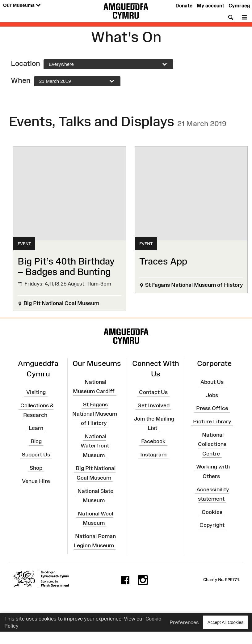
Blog (36, 441)
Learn (36, 428)
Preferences (184, 622)
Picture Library (212, 422)
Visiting (36, 392)
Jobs (212, 395)
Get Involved (153, 405)
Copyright (212, 525)
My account (210, 6)
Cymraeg (239, 6)
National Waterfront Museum (95, 446)
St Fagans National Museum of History (95, 414)
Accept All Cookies (225, 622)
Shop (36, 468)
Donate (184, 6)
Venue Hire (36, 481)
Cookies (212, 512)
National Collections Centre (212, 444)
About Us (212, 382)
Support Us (36, 455)
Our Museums (22, 5)
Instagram (153, 455)
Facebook (153, 441)
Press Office (212, 408)
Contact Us (153, 392)
